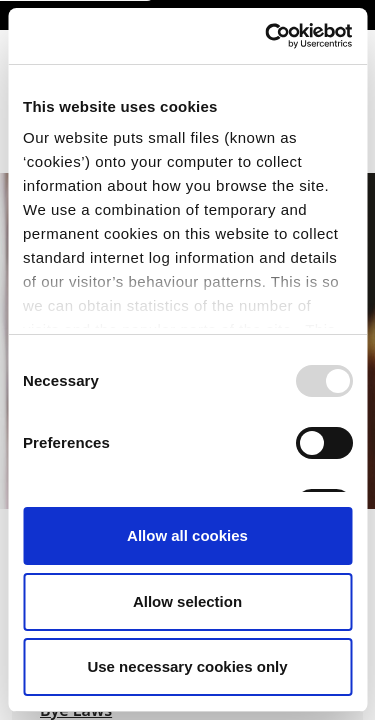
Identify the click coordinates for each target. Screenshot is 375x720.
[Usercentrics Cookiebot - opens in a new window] (267, 36)
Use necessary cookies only (187, 666)
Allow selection (187, 601)
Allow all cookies (187, 535)
